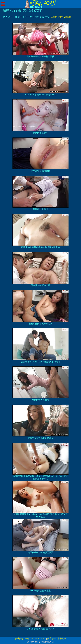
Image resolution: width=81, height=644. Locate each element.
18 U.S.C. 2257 (38, 639)
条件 (27, 639)
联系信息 (19, 639)
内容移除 (52, 639)
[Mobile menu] (3, 4)
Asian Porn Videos (61, 17)
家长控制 (62, 639)
